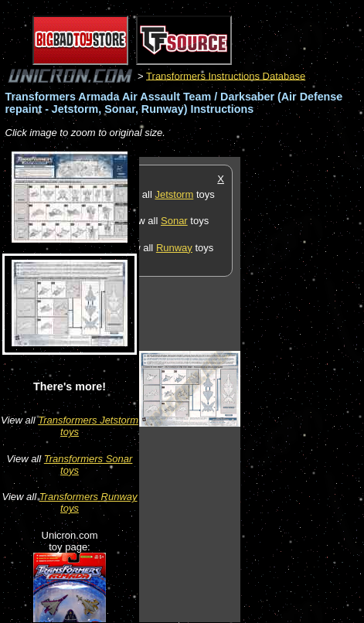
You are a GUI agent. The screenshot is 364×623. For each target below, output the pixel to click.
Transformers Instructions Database (226, 75)
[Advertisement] (302, 389)
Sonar (174, 221)
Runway (174, 248)
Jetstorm (174, 194)
